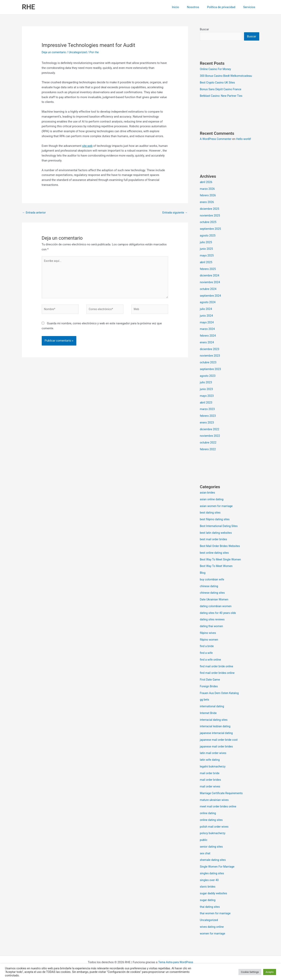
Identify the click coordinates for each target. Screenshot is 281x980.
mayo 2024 (207, 323)
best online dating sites (215, 553)
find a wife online (211, 660)
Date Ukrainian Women (215, 600)
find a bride (207, 647)
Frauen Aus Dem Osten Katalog (220, 693)
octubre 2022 (209, 443)
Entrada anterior (35, 213)
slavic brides (208, 887)
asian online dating (212, 500)
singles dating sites (213, 874)
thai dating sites (210, 907)
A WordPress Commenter (217, 139)
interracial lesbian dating (216, 727)
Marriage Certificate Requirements (223, 794)
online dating (208, 814)
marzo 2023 (208, 409)
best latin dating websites (217, 533)
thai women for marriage (216, 914)
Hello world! (246, 139)
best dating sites (211, 513)
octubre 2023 (209, 363)
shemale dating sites (214, 860)
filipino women (210, 640)
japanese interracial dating (217, 733)
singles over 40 (210, 880)
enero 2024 (207, 343)
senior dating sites (212, 847)
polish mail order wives (215, 827)
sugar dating (208, 900)
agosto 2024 (208, 303)
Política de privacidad (224, 7)
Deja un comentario (55, 52)
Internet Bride (209, 713)
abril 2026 (206, 182)
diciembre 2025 (210, 209)
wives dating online (212, 927)
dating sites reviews (213, 620)
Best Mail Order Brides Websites (221, 546)
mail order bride (210, 774)
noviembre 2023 (211, 356)
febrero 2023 (208, 416)
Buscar (204, 29)
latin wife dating (210, 760)
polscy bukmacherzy (213, 834)
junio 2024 (207, 316)
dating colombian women (217, 607)
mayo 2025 (207, 256)
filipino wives (208, 633)
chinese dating (210, 587)
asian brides (208, 493)
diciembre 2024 (210, 276)
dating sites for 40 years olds (219, 613)
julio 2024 (206, 309)
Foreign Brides (209, 687)
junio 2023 (207, 389)
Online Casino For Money (216, 69)
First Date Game (211, 680)
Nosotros (198, 7)
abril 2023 (206, 403)
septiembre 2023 (211, 369)
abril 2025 (206, 263)
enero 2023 (207, 423)
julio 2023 (206, 383)
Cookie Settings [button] (250, 972)
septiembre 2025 (211, 229)
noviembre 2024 (211, 283)
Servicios (250, 7)
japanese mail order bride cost (220, 740)
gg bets (205, 700)
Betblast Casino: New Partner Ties (222, 96)
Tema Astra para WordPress (176, 963)
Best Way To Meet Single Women (222, 560)
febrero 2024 (208, 336)
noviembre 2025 (211, 216)
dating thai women (212, 627)
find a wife (207, 653)
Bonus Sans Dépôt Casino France (222, 90)
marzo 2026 (208, 189)
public (204, 840)
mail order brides (211, 780)
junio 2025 (207, 249)
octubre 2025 (209, 222)
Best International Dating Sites (220, 526)
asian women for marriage (217, 506)
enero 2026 (207, 202)
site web (88, 146)
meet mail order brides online (219, 807)
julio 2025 (206, 243)
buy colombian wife (213, 580)
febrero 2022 (208, 450)
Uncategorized (79, 52)
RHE (29, 7)
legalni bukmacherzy (213, 767)
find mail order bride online (217, 667)
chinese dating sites (213, 593)
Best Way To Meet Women (217, 566)
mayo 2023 (207, 396)
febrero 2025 (208, 269)
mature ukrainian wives (215, 800)
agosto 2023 (208, 376)
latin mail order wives (214, 753)
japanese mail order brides (217, 747)
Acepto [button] (270, 972)
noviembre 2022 (211, 436)
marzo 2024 (208, 329)
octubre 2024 (209, 289)
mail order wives (211, 787)
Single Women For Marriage (218, 867)
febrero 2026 (208, 196)
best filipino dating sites (216, 520)
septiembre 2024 (211, 296)
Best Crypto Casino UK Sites (218, 83)
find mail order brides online (218, 673)
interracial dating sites (214, 720)
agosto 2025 (208, 236)
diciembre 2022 (210, 430)
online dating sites (212, 820)
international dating (213, 707)
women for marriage (213, 934)
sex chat (205, 854)
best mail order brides (214, 540)
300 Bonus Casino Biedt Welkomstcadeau (227, 76)
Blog (203, 573)
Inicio (182, 7)
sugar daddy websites (214, 894)
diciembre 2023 (210, 349)
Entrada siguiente (174, 213)
